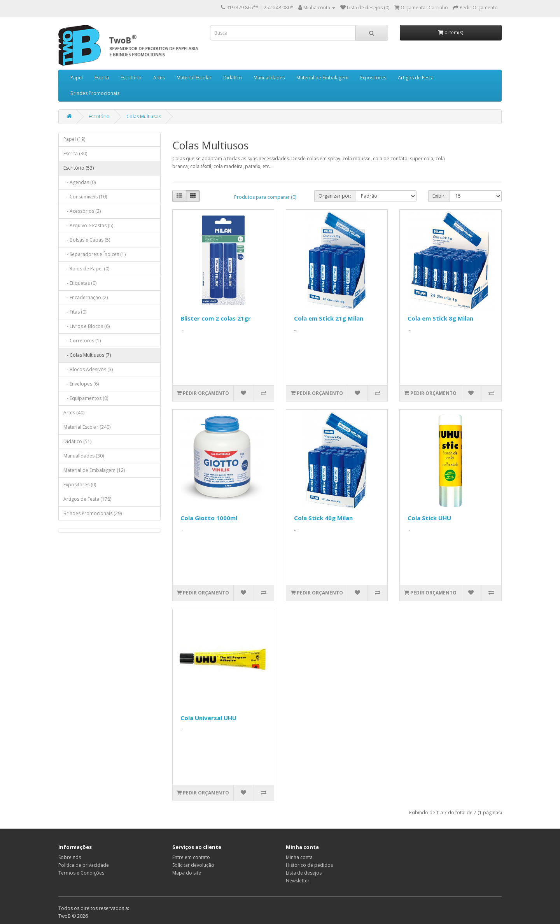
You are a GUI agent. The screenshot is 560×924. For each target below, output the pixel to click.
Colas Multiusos (144, 117)
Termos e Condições (81, 873)
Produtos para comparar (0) (265, 197)
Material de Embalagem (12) (94, 470)
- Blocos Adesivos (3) (88, 369)
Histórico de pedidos (309, 865)
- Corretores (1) (82, 341)
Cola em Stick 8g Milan (440, 318)
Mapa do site (187, 873)
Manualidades (269, 78)
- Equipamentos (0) (86, 398)
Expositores (373, 78)
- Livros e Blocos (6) (87, 326)
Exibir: (439, 196)
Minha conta (299, 857)
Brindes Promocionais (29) (93, 513)
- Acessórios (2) (82, 211)
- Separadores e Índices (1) (94, 254)
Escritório (131, 78)
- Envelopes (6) (81, 384)
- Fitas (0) (75, 312)
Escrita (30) (75, 153)
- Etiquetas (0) (80, 283)
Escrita (102, 78)
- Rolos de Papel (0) (86, 269)
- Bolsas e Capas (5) (87, 240)
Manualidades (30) (84, 456)
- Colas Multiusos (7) (87, 355)
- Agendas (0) (80, 182)
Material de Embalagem (322, 78)
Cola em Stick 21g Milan (329, 318)
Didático (233, 78)
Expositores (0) (80, 485)
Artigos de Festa (416, 78)
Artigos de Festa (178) (87, 499)
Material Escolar (194, 78)
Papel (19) (74, 139)
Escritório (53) (79, 168)
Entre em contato (191, 857)
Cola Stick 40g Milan (323, 518)
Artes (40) (74, 413)
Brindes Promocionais (95, 93)
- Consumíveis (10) (85, 197)
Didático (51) (77, 441)
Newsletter (298, 881)
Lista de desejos (304, 873)
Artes (159, 78)
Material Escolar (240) (87, 427)
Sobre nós (70, 857)
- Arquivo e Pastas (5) (88, 225)
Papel (77, 78)
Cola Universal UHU (208, 718)
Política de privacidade (84, 865)
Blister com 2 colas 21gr (216, 318)
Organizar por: (335, 196)
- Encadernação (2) (86, 297)
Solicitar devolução (193, 865)
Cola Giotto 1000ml (209, 518)
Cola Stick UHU (429, 518)
